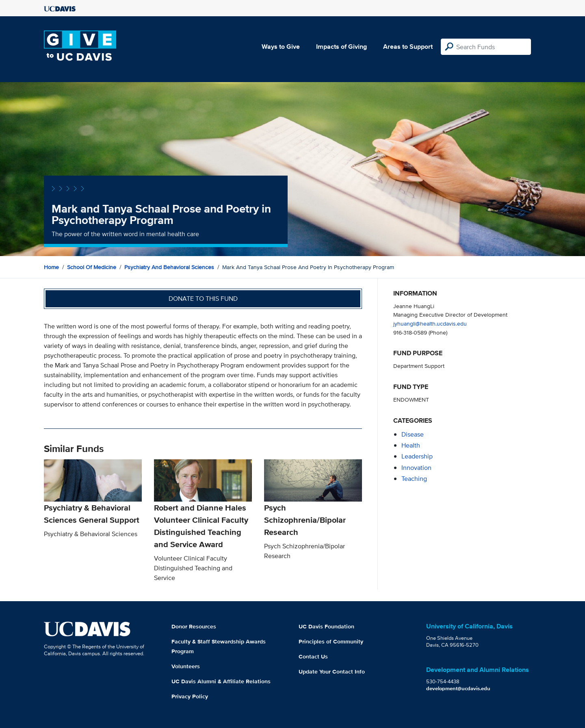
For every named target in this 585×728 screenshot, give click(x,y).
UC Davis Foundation (326, 626)
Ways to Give (281, 47)
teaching (414, 479)
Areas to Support (408, 47)
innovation (416, 468)
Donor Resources (194, 626)
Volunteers (186, 666)
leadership (417, 456)
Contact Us (313, 656)
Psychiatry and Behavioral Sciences (169, 267)
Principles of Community (331, 641)
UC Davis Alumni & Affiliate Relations (221, 681)
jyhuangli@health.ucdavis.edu (430, 323)
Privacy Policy (190, 696)
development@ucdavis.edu (458, 688)
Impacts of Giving (341, 47)
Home (51, 267)
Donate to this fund (203, 299)
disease (413, 434)
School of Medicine (92, 267)
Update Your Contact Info (332, 671)
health (411, 445)
